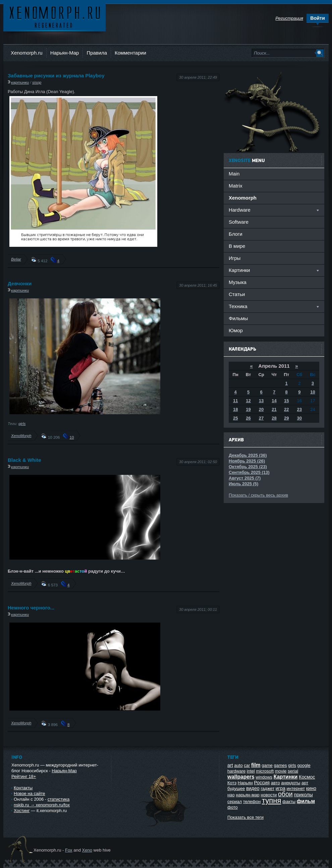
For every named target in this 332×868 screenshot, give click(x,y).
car (247, 765)
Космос (307, 777)
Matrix (236, 186)
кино (311, 788)
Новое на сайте (30, 793)
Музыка (238, 282)
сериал (235, 802)
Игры (235, 258)
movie (281, 771)
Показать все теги (245, 817)
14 (274, 401)
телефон (252, 802)
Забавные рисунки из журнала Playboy (56, 76)
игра (281, 788)
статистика (59, 799)
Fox (69, 850)
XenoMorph (21, 436)
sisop (37, 82)
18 (235, 409)
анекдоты (291, 783)
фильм (306, 801)
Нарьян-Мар (65, 53)
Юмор (236, 330)
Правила (97, 53)
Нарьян (245, 783)
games (280, 765)
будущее (236, 788)
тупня (272, 801)
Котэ (232, 783)
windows (264, 777)
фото (233, 807)
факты (289, 802)
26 (248, 418)
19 (248, 409)
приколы (303, 795)
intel (251, 771)
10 (72, 437)
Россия (262, 783)
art (230, 765)
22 (286, 409)
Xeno (87, 850)
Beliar (16, 259)
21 (274, 409)
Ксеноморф (54, 17)
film (256, 765)
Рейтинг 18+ (24, 776)
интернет (296, 788)
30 (299, 418)
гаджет (267, 788)
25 (235, 418)
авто (275, 783)
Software (239, 222)
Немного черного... (31, 608)
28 (274, 418)
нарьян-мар (247, 795)
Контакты (23, 788)
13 (261, 401)
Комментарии (130, 53)
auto (238, 765)
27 (261, 418)
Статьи (237, 294)
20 (261, 409)
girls (22, 423)
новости (269, 795)
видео (253, 788)
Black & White (24, 460)
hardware (236, 771)
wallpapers (241, 777)
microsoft (265, 771)
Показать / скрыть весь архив (258, 495)
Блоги (236, 234)
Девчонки (20, 283)
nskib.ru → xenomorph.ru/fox (42, 805)
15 (286, 401)
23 (299, 409)
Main (234, 174)
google (304, 765)
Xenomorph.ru (27, 53)
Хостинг (22, 811)
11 (235, 401)
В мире (237, 246)
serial (293, 771)
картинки (20, 82)
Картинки (286, 777)
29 (286, 418)
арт (305, 783)
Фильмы (238, 318)
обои (285, 794)
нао (231, 795)
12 (248, 401)
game (267, 765)
